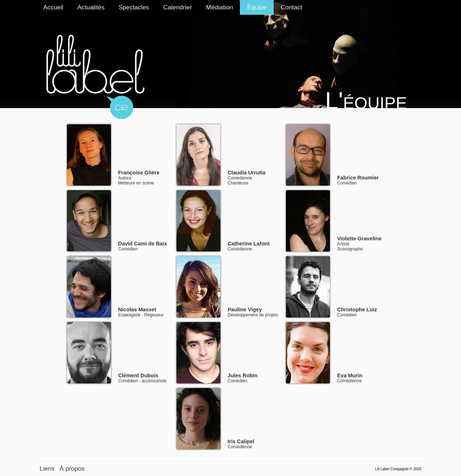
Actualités (91, 7)
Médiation (220, 7)
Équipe (257, 7)
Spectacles (134, 7)
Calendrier (178, 7)
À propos (72, 468)
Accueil (53, 7)
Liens (47, 468)
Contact (291, 7)
